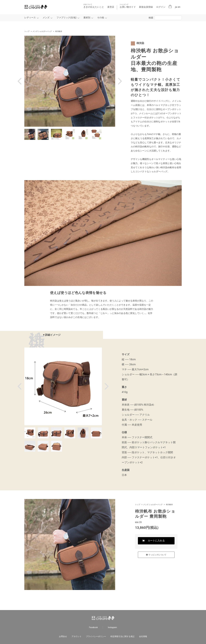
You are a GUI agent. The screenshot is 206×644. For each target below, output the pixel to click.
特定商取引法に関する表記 (122, 636)
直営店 (111, 7)
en (179, 7)
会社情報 (143, 636)
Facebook (93, 627)
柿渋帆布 (59, 31)
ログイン (161, 7)
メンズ (46, 18)
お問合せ (63, 636)
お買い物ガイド (128, 6)
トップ (27, 31)
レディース (30, 18)
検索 (151, 18)
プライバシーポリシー (96, 636)
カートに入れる (156, 541)
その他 (101, 18)
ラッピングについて (156, 555)
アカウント (77, 636)
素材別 (87, 18)
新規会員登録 (146, 7)
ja (176, 7)
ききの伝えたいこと (94, 6)
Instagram (112, 627)
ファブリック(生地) (66, 18)
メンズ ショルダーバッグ (42, 31)
